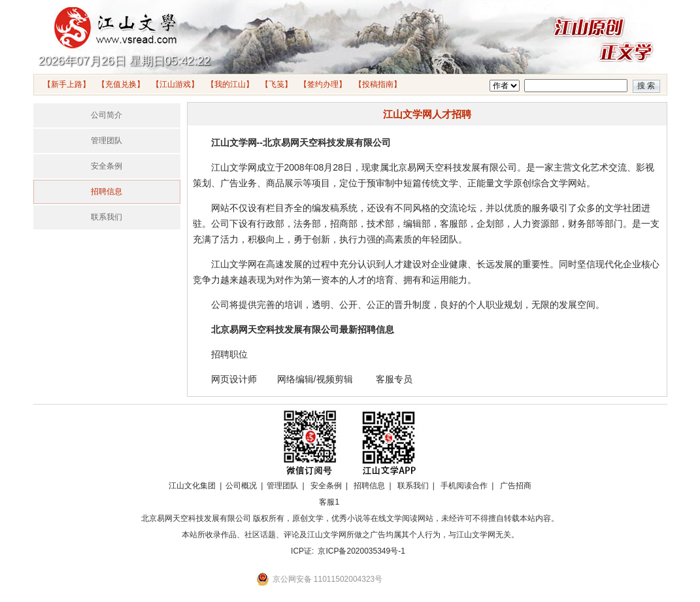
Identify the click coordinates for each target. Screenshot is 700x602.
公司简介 (107, 115)
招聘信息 (107, 192)
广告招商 (516, 486)
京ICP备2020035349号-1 (361, 551)
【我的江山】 (230, 84)
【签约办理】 (323, 84)
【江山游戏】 (175, 84)
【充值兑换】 (121, 84)
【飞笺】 (276, 84)
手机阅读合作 (464, 486)
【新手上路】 (67, 84)
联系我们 (107, 217)
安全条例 (107, 166)
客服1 (329, 502)
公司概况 (241, 486)
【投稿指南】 (378, 84)
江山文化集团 (192, 486)
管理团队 (107, 141)
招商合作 (365, 502)
